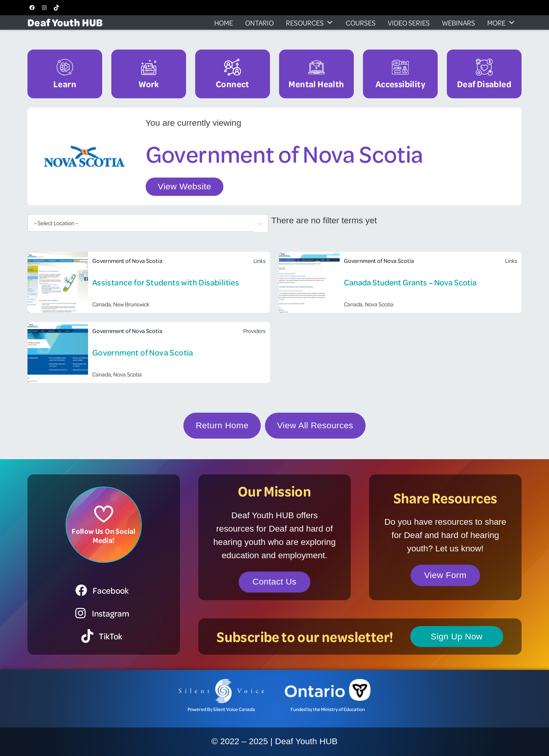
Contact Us (274, 582)
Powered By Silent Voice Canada (221, 709)
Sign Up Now (457, 637)
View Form (445, 575)
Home (224, 22)
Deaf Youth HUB (65, 22)
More (501, 22)
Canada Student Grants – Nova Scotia (410, 282)
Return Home (222, 425)
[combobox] (148, 223)
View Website (185, 187)
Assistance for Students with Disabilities (166, 282)
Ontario (259, 22)
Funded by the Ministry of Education (328, 709)
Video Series (409, 22)
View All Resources (315, 425)
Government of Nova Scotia (143, 352)
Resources (310, 22)
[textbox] (148, 223)
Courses (361, 22)
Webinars (458, 22)
